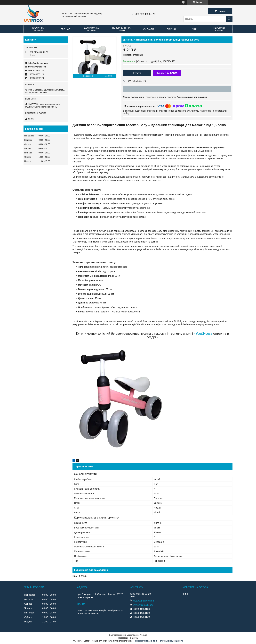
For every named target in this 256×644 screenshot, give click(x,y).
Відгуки (171, 29)
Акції (194, 29)
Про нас (65, 29)
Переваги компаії (219, 29)
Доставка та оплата (91, 29)
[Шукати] (229, 19)
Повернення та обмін (121, 29)
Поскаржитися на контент (145, 641)
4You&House (203, 334)
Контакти (148, 29)
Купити (137, 73)
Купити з (167, 73)
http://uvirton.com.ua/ (38, 63)
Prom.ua (143, 635)
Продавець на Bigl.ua (128, 638)
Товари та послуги (38, 29)
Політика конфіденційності (171, 641)
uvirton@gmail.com (37, 67)
